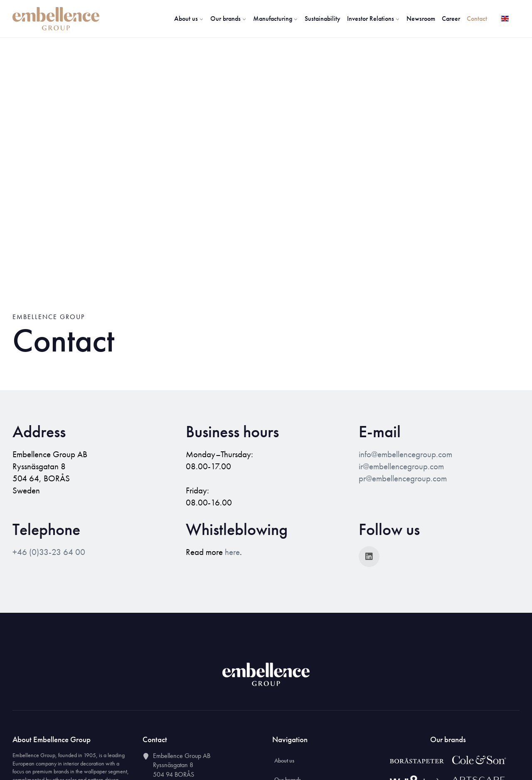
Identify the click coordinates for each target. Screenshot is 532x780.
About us (189, 19)
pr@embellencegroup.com (403, 478)
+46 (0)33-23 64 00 (49, 552)
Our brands (228, 19)
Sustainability (323, 19)
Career (451, 19)
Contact (477, 19)
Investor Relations (373, 19)
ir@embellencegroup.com (401, 466)
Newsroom (421, 19)
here (232, 552)
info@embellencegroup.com (405, 454)
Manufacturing (276, 19)
